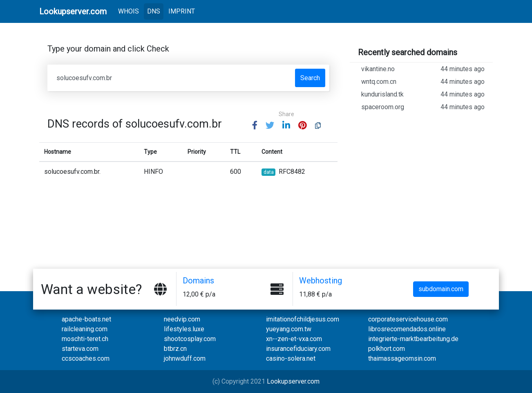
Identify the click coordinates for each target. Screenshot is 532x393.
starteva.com (80, 349)
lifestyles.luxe (184, 329)
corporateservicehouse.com (408, 319)
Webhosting (321, 281)
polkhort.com (387, 349)
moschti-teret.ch (85, 339)
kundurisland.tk (423, 94)
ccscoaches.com (86, 358)
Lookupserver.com (293, 381)
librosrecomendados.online (407, 329)
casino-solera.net (291, 358)
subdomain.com (441, 289)
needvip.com (182, 319)
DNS (154, 11)
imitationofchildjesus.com (303, 319)
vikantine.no (423, 69)
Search (310, 78)
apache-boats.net (86, 319)
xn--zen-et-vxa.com (294, 339)
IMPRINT (182, 11)
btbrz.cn (175, 349)
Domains (198, 281)
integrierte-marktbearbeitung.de (413, 339)
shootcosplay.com (190, 339)
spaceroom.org (423, 107)
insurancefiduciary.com (298, 349)
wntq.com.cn (423, 82)
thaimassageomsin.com (402, 358)
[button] (255, 126)
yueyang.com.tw (289, 329)
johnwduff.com (185, 358)
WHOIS (130, 11)
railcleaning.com (85, 329)
